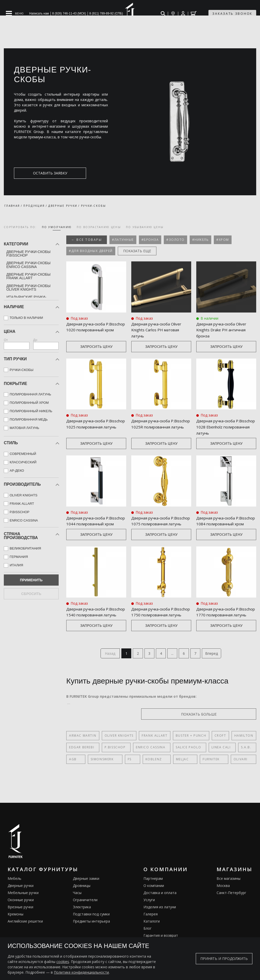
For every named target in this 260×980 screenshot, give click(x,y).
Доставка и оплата (160, 907)
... (174, 667)
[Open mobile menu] (15, 13)
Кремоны (15, 929)
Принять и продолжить (224, 959)
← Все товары (87, 240)
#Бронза (150, 240)
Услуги (149, 914)
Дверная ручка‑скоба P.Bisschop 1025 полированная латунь (88, 427)
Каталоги (152, 936)
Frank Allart (155, 750)
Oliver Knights (119, 750)
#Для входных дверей (91, 251)
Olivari (206, 774)
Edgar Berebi (82, 762)
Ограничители (85, 914)
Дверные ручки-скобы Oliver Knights (28, 288)
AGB (73, 774)
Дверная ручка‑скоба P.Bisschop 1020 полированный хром (87, 330)
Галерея (151, 929)
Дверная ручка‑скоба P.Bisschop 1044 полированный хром (87, 525)
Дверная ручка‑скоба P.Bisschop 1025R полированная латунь (153, 427)
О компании (154, 900)
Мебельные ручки (23, 907)
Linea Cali (213, 762)
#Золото (175, 240)
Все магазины (229, 893)
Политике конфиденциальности (81, 972)
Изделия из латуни (160, 921)
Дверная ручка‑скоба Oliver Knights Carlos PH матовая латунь (158, 330)
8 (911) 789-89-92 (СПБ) (106, 13)
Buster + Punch (191, 750)
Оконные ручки (21, 914)
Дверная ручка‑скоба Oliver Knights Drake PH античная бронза (223, 330)
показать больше (232, 728)
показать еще (137, 251)
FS (118, 774)
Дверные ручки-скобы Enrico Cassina (28, 265)
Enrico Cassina (146, 762)
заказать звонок (232, 14)
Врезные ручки (20, 921)
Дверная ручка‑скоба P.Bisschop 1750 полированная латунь (153, 622)
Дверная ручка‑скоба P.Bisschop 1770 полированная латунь (218, 622)
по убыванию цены (145, 227)
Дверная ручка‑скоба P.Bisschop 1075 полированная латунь (153, 525)
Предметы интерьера (91, 936)
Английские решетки (25, 936)
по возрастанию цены (99, 227)
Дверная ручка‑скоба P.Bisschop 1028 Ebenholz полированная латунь (221, 427)
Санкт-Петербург (231, 907)
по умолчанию (57, 227)
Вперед (216, 667)
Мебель (14, 893)
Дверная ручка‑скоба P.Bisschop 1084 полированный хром (217, 525)
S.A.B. (235, 762)
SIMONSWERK (96, 774)
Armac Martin (83, 750)
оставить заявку (38, 173)
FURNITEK (182, 774)
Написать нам (39, 13)
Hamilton (243, 750)
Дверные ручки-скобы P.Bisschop (28, 254)
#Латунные (123, 240)
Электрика (82, 921)
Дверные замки (86, 893)
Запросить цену (96, 347)
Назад (106, 667)
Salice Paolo (182, 762)
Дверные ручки (21, 900)
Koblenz (136, 774)
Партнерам (153, 893)
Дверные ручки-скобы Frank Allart (28, 276)
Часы (77, 907)
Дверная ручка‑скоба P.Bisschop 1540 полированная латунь (88, 622)
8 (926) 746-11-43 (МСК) (69, 13)
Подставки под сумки (91, 929)
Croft (220, 750)
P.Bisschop (113, 762)
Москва (223, 900)
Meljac (159, 774)
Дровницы (82, 900)
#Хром (223, 240)
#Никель (201, 240)
